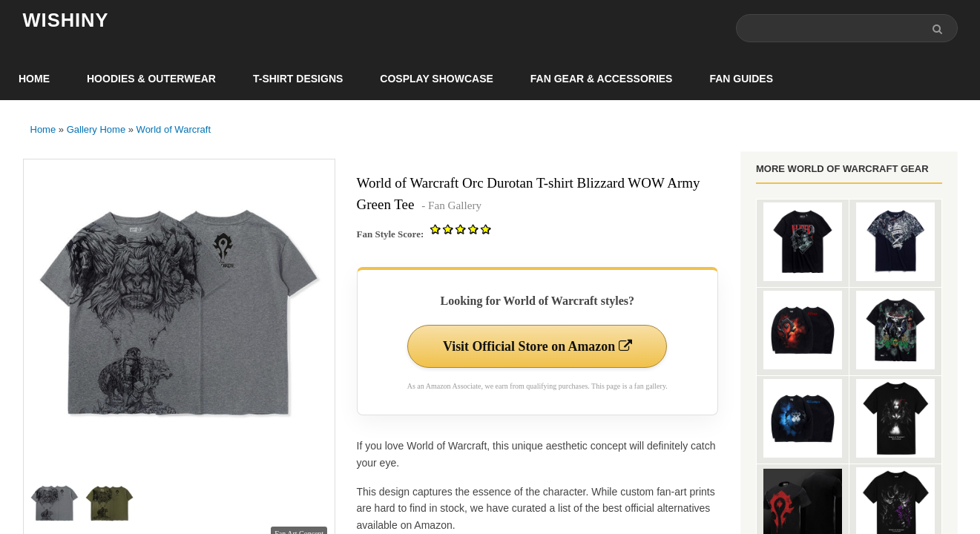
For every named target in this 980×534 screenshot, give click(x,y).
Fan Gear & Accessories (602, 79)
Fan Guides (741, 79)
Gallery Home (96, 129)
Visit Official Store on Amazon (537, 346)
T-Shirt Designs (298, 79)
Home (34, 79)
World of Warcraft (174, 129)
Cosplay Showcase (436, 79)
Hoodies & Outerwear (151, 79)
